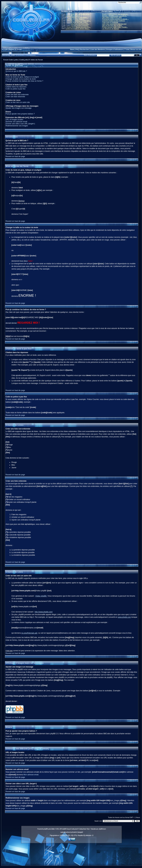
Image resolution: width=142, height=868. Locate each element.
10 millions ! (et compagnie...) (79, 17)
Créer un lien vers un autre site (18, 102)
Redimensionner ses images (17, 126)
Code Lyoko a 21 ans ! (73, 16)
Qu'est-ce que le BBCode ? (16, 71)
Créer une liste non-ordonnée (17, 95)
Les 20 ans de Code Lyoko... (80, 24)
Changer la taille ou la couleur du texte (21, 79)
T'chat (127, 49)
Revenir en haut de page (15, 156)
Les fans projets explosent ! (80, 26)
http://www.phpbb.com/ (44, 612)
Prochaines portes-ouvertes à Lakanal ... (115, 19)
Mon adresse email (31, 775)
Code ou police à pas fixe (16, 89)
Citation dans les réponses (16, 87)
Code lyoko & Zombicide (110, 22)
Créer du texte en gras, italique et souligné (22, 77)
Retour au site (136, 49)
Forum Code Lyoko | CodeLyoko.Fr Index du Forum (23, 60)
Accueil (5, 49)
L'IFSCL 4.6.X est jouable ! (76, 19)
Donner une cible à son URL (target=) (20, 124)
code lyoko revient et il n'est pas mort (114, 24)
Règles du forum (15, 49)
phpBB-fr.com (102, 829)
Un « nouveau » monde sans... (81, 21)
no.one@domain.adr (29, 633)
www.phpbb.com (124, 617)
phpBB (46, 829)
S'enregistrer (30, 55)
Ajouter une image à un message (19, 108)
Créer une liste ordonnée (15, 97)
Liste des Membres (98, 49)
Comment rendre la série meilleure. (114, 21)
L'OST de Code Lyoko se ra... (80, 14)
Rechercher (85, 49)
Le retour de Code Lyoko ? (79, 22)
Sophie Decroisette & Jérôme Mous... (78, 29)
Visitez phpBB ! (41, 596)
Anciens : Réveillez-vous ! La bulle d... (115, 16)
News (72, 49)
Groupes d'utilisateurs (115, 49)
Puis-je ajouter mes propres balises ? (20, 114)
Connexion (21, 55)
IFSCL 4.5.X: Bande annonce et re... (79, 27)
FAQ (77, 49)
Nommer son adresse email (16, 122)
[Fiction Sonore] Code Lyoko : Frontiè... (115, 27)
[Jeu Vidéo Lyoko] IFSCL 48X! (112, 17)
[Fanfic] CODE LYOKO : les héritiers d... (115, 14)
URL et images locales (14, 120)
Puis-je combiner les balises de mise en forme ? (24, 81)
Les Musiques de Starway (111, 29)
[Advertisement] (72, 855)
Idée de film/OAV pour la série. (112, 26)
